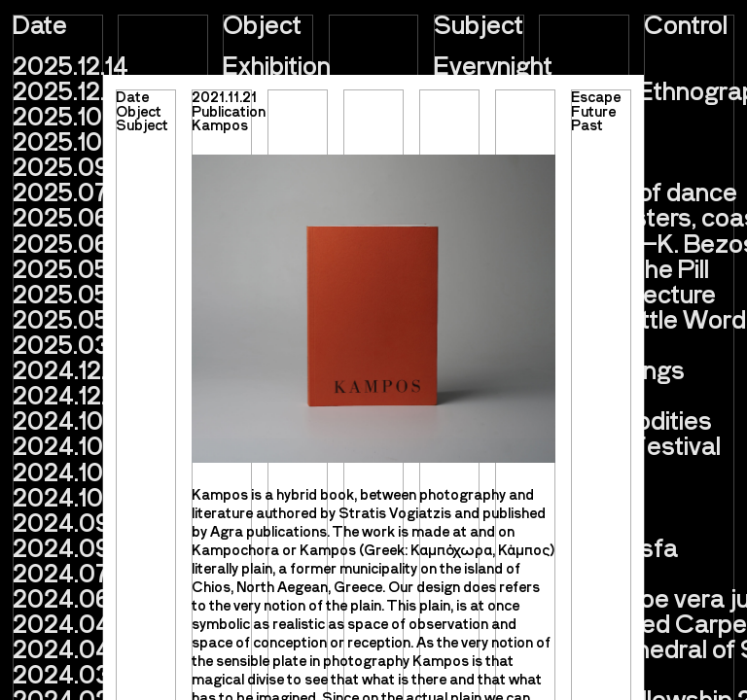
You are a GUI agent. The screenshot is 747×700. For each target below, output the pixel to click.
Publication (229, 111)
